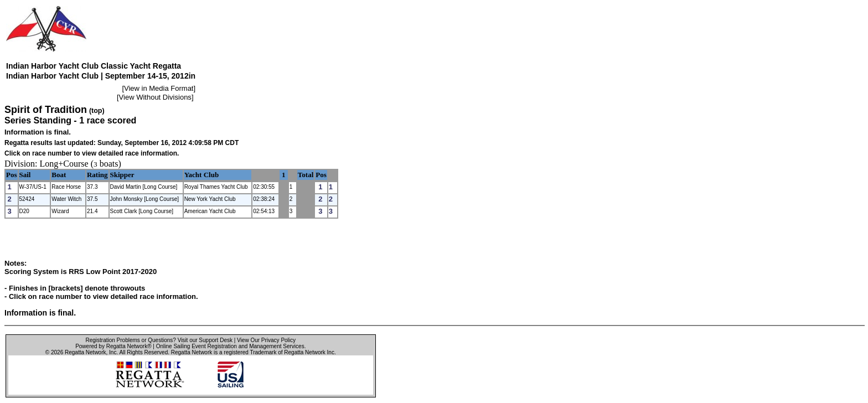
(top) (97, 111)
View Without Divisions (155, 97)
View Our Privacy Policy (266, 340)
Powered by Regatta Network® (113, 346)
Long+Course (64, 164)
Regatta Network (85, 352)
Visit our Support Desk (205, 340)
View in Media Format (159, 88)
